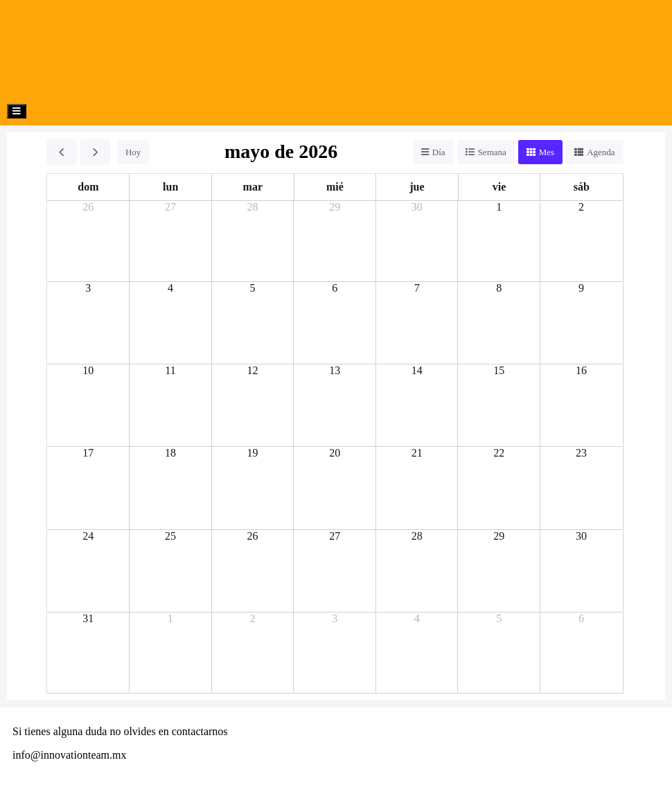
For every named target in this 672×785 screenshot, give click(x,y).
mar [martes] (253, 187)
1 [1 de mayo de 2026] (499, 207)
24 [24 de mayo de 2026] (88, 536)
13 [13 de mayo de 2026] (335, 370)
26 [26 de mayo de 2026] (253, 536)
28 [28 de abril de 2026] (253, 207)
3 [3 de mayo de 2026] (88, 288)
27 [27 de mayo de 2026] (335, 536)
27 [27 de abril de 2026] (170, 207)
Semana (492, 152)
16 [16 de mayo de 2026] (581, 370)
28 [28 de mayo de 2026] (417, 536)
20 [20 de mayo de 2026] (335, 453)
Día (439, 152)
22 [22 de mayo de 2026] (499, 453)
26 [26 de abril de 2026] (88, 207)
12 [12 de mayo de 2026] (253, 370)
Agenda (601, 152)
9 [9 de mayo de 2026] (581, 288)
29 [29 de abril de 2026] (335, 207)
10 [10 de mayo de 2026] (88, 370)
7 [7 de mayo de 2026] (417, 288)
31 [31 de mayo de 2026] (88, 618)
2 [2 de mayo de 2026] (581, 207)
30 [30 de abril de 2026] (417, 207)
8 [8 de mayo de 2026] (499, 288)
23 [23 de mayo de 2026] (581, 453)
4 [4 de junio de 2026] (417, 618)
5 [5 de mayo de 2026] (253, 288)
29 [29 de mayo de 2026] (499, 536)
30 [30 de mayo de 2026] (581, 536)
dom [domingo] (88, 187)
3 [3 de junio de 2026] (335, 618)
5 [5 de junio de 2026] (499, 618)
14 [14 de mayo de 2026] (417, 370)
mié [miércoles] (335, 187)
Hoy (133, 152)
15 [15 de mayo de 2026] (499, 370)
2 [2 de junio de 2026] (253, 618)
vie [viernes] (499, 187)
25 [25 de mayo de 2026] (170, 536)
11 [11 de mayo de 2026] (170, 370)
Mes (547, 152)
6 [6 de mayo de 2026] (335, 288)
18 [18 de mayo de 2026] (170, 453)
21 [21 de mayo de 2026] (417, 453)
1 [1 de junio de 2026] (170, 618)
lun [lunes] (170, 187)
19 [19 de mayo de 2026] (253, 453)
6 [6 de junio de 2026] (581, 618)
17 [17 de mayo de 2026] (88, 453)
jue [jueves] (417, 187)
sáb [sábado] (582, 187)
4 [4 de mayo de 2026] (170, 288)
